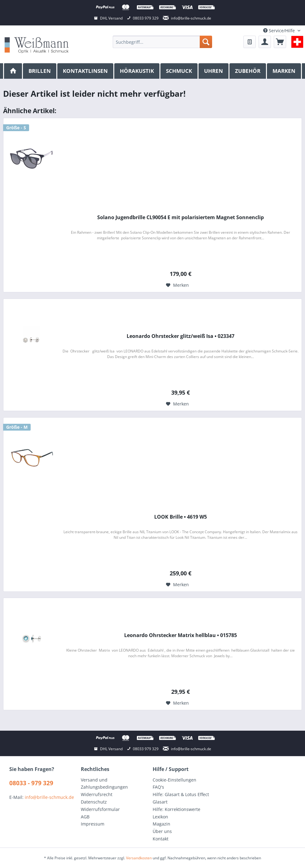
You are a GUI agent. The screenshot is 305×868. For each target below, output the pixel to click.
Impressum (93, 824)
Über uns (162, 831)
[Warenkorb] (280, 42)
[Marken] (284, 71)
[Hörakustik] (137, 71)
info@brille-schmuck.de (49, 797)
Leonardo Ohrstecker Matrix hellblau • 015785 (181, 635)
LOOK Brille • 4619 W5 (181, 517)
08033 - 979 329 (31, 783)
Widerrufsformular (100, 809)
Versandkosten (139, 858)
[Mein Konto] (265, 42)
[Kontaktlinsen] (86, 71)
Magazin (161, 824)
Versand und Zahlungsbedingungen (104, 784)
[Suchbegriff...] (162, 42)
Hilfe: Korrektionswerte (176, 809)
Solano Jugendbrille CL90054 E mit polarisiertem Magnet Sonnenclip (181, 217)
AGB (85, 817)
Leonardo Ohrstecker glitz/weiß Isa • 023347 (181, 336)
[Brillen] (40, 71)
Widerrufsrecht (97, 794)
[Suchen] (206, 42)
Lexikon (160, 817)
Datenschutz (94, 802)
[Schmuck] (179, 71)
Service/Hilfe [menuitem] (280, 31)
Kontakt (161, 839)
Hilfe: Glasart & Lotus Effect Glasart (181, 798)
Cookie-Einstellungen (174, 780)
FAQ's (158, 787)
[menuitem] (162, 42)
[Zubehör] (248, 71)
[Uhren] (214, 71)
